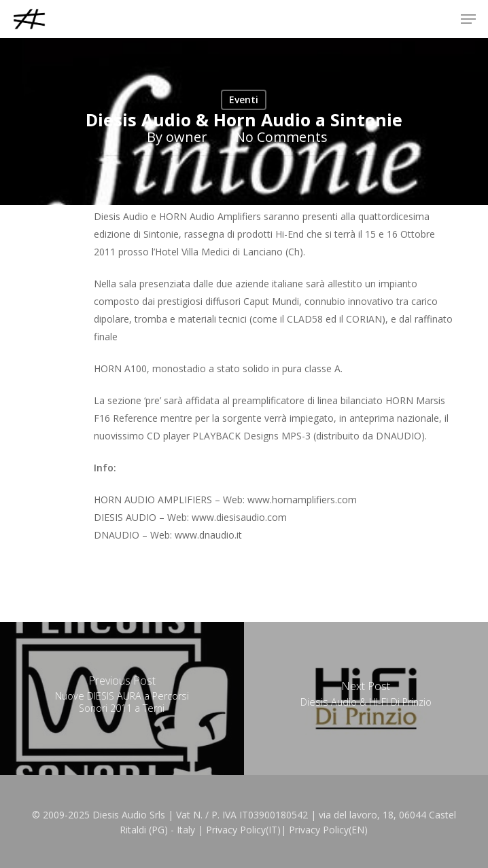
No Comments (281, 137)
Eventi (244, 100)
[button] (468, 19)
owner (187, 137)
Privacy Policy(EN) (328, 830)
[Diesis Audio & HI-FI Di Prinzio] (366, 699)
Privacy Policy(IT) (243, 830)
